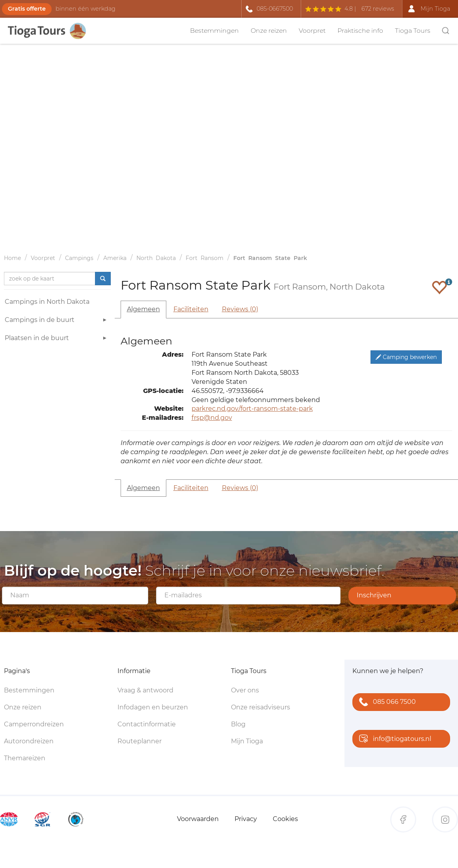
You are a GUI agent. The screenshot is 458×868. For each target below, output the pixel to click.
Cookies (285, 819)
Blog (238, 724)
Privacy (246, 819)
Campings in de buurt (57, 321)
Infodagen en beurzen (153, 707)
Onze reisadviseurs (261, 707)
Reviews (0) (240, 309)
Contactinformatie (147, 724)
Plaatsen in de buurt (57, 339)
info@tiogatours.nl (393, 739)
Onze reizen (269, 31)
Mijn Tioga (247, 741)
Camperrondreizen (34, 724)
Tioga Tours (413, 31)
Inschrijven (374, 595)
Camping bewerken (406, 357)
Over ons (245, 690)
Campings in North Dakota (47, 302)
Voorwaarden (198, 819)
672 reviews (378, 9)
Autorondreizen (29, 741)
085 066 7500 (386, 702)
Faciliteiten (191, 309)
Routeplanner (140, 741)
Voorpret (312, 31)
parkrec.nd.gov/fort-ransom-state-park (252, 409)
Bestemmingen (214, 31)
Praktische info (360, 31)
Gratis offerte (27, 9)
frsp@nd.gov (212, 418)
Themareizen (25, 758)
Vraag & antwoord (145, 690)
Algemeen (143, 309)
